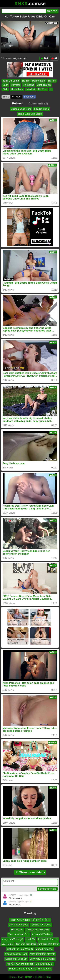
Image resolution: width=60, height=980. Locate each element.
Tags (20, 977)
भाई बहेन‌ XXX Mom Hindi (20, 964)
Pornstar (15, 85)
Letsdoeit (31, 89)
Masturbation (44, 85)
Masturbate (17, 89)
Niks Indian (7, 944)
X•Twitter (17, 97)
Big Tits (26, 81)
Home (12, 977)
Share (6, 97)
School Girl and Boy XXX (22, 969)
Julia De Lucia (11, 81)
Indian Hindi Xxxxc (48, 939)
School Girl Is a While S (20, 949)
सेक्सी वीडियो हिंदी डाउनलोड (42, 954)
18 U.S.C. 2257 (43, 977)
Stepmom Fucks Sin (16, 959)
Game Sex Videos (19, 925)
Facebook (29, 97)
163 (44, 58)
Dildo (5, 89)
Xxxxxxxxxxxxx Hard (16, 954)
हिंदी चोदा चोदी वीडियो (48, 944)
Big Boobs (28, 85)
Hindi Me (31, 939)
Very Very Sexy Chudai (42, 959)
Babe (5, 85)
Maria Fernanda (44, 949)
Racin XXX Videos (20, 920)
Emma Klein (45, 969)
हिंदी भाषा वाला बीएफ (26, 944)
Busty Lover (17, 930)
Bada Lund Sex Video (30, 114)
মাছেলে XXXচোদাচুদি (12, 939)
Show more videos (30, 872)
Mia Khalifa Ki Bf (44, 964)
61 (54, 58)
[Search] (24, 11)
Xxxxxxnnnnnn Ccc (19, 934)
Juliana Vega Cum (21, 109)
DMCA (29, 977)
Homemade (39, 81)
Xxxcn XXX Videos (41, 925)
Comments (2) (38, 103)
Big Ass (52, 81)
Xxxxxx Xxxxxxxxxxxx (38, 930)
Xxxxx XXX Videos (42, 934)
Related (17, 103)
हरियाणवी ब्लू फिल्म (41, 920)
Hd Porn (43, 89)
